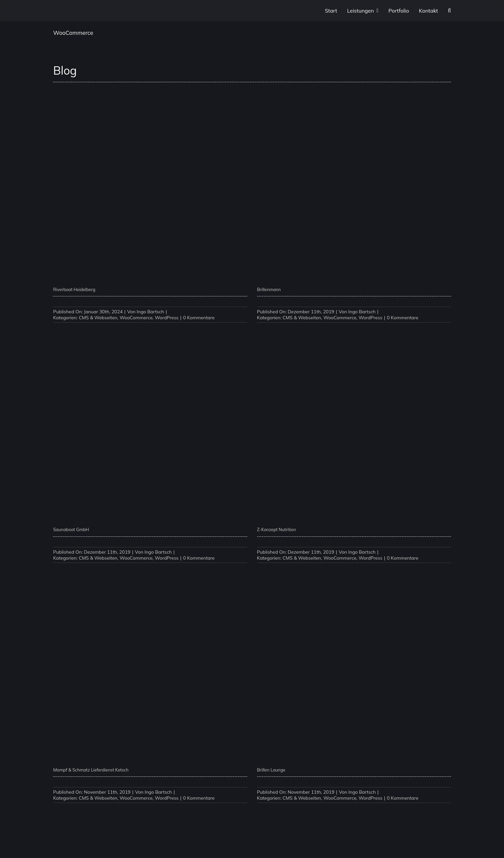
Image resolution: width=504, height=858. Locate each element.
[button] (449, 11)
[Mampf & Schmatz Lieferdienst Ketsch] (150, 577)
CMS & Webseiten (98, 318)
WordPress (167, 318)
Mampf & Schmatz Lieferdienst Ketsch (91, 770)
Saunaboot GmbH (71, 529)
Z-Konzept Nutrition (277, 529)
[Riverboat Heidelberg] (150, 97)
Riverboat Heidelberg (74, 289)
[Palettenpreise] (354, 817)
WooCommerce (136, 318)
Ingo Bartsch (150, 312)
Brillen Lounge (271, 770)
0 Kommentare (199, 318)
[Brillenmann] (354, 97)
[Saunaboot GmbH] (150, 337)
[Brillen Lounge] (354, 577)
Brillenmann (269, 289)
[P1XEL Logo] (63, 11)
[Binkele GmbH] (150, 817)
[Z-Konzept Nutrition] (354, 337)
